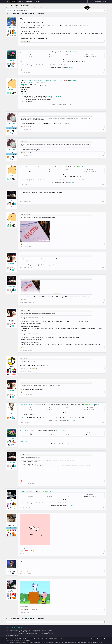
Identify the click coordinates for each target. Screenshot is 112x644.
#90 (103, 302)
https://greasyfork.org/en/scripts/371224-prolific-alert (33, 261)
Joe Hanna (23, 430)
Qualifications (23, 65)
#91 (103, 350)
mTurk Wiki (29, 2)
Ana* (12, 590)
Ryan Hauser (23, 52)
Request (51, 96)
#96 (103, 484)
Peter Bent (23, 492)
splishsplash (12, 263)
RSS (105, 639)
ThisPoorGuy (23, 371)
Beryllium (93, 639)
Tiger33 (12, 500)
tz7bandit (12, 89)
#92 (103, 371)
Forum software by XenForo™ (19, 639)
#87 (103, 201)
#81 (103, 44)
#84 (103, 129)
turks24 (12, 60)
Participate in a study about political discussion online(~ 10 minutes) (43, 80)
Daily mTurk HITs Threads (19, 8)
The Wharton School (26, 405)
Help (98, 639)
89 (39, 14)
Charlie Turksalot (12, 27)
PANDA (75, 52)
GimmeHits (12, 123)
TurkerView (71, 67)
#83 (103, 107)
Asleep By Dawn (12, 201)
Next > (42, 14)
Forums (13, 2)
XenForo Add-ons (37, 639)
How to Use (58, 96)
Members (21, 2)
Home (7, 2)
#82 (103, 73)
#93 (103, 395)
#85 (103, 155)
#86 (103, 184)
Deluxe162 (12, 570)
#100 (103, 612)
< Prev (14, 14)
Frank (12, 413)
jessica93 (12, 524)
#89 (103, 267)
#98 (103, 554)
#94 (103, 422)
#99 (103, 574)
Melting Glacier (34, 8)
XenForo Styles (45, 639)
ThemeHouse (28, 640)
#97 (103, 507)
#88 (103, 247)
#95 (103, 446)
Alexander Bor (31, 82)
